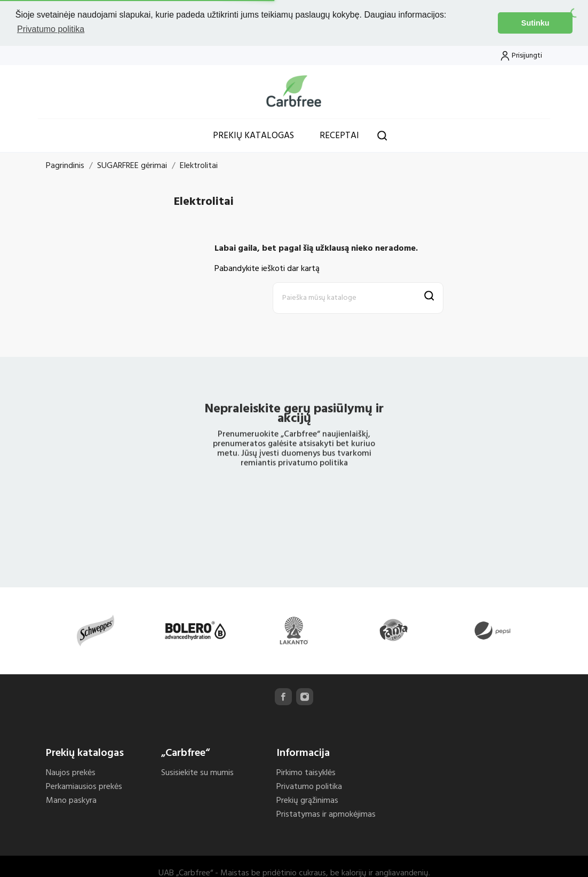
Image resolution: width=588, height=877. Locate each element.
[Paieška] (358, 296)
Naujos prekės (71, 771)
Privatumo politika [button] (51, 29)
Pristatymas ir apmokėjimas (326, 813)
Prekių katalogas (253, 134)
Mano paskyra (71, 799)
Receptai (339, 134)
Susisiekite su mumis (197, 771)
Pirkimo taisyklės (306, 771)
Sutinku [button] (535, 23)
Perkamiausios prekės (84, 785)
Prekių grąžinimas (307, 799)
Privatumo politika (309, 785)
